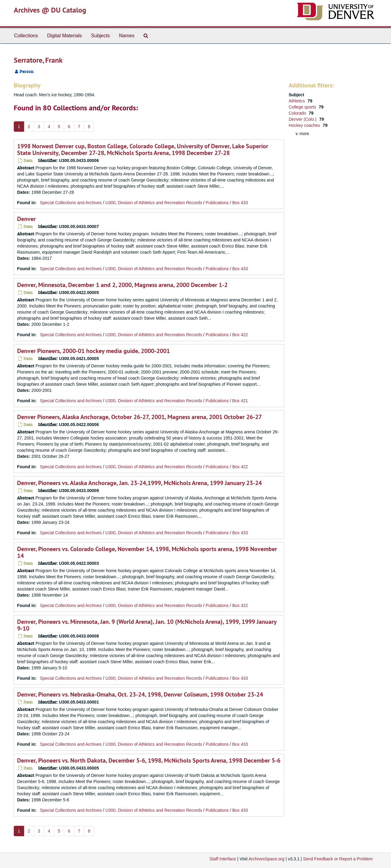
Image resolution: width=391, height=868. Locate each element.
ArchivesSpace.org (266, 859)
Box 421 (240, 401)
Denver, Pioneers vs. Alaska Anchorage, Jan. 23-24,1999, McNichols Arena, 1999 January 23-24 (139, 483)
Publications (217, 203)
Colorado (298, 113)
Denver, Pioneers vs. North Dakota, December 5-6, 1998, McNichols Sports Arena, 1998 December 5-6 (149, 760)
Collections (26, 36)
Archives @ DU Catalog (50, 10)
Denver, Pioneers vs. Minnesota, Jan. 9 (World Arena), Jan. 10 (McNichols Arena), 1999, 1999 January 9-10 (147, 625)
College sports (303, 107)
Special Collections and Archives (71, 203)
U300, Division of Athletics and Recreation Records (154, 203)
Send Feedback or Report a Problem (338, 859)
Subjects (100, 36)
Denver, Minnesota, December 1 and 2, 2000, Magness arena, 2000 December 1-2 (122, 285)
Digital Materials (64, 36)
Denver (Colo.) (303, 119)
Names (127, 36)
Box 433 (240, 203)
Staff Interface (223, 859)
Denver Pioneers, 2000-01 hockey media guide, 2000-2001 (93, 351)
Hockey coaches (305, 125)
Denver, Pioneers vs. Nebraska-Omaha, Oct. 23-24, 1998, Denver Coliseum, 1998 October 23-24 (140, 694)
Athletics (297, 101)
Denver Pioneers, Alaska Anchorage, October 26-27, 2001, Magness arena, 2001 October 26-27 (139, 417)
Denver (26, 219)
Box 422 (240, 335)
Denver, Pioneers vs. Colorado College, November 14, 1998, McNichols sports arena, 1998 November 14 (147, 552)
